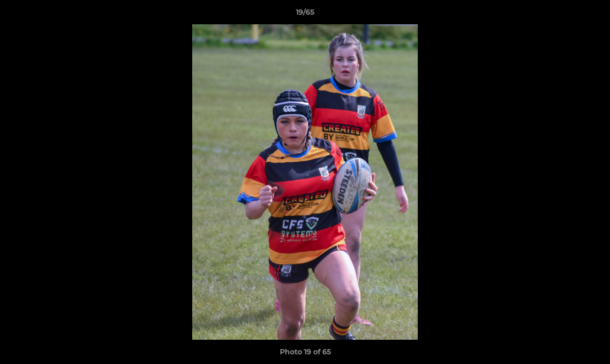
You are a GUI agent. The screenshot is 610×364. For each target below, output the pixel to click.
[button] (592, 15)
